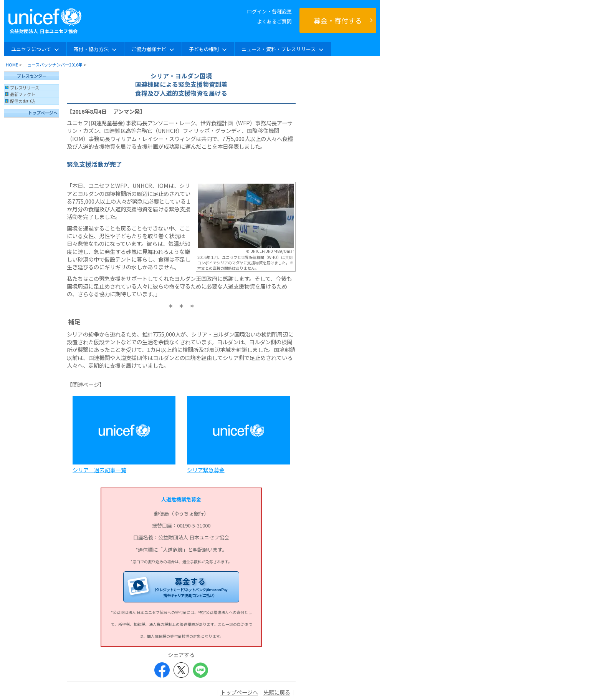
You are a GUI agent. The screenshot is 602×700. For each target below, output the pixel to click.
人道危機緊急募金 (181, 499)
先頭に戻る (277, 692)
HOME (12, 65)
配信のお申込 (23, 101)
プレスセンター (32, 76)
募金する (190, 587)
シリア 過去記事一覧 (99, 470)
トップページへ (43, 113)
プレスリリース (25, 88)
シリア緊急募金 (206, 470)
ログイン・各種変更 (269, 11)
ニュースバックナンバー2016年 (53, 65)
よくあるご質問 (274, 21)
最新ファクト (23, 94)
